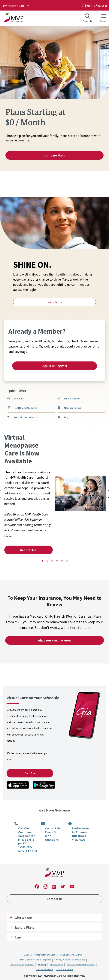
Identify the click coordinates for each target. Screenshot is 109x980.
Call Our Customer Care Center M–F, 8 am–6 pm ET (26, 836)
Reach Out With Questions (52, 836)
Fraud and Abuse (65, 969)
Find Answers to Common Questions (81, 832)
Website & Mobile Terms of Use (81, 964)
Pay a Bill (19, 399)
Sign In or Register (55, 366)
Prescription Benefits (26, 417)
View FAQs (79, 840)
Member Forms (73, 408)
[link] (18, 785)
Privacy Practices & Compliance (70, 960)
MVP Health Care (14, 6)
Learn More (54, 302)
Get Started (28, 550)
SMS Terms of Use (45, 969)
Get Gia (30, 773)
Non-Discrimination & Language (36, 960)
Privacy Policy (57, 964)
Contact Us (53, 828)
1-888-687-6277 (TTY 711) (28, 849)
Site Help (42, 964)
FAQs (67, 417)
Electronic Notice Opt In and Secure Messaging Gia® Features (53, 955)
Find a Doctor (72, 399)
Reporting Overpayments (22, 964)
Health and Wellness (26, 408)
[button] (42, 561)
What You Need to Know (54, 640)
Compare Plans (54, 155)
